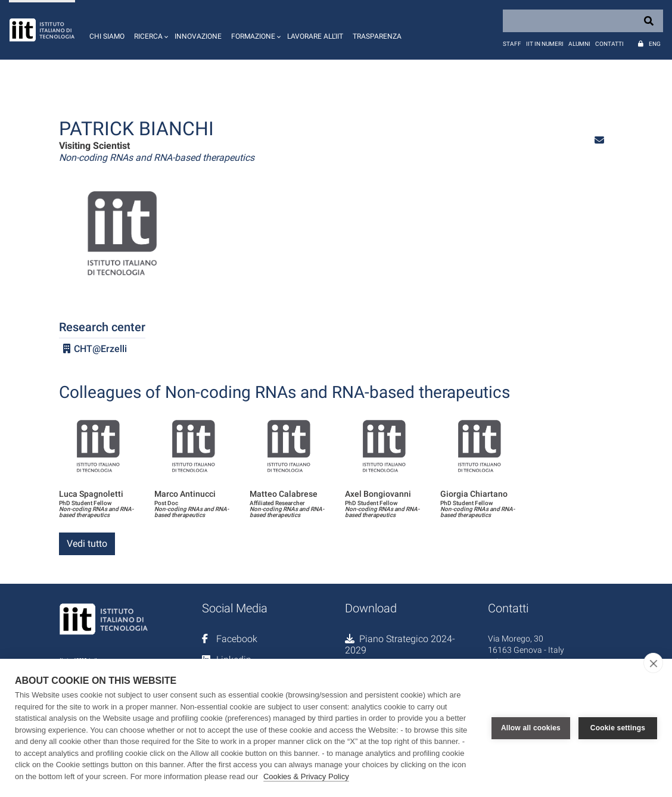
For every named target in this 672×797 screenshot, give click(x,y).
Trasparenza (377, 36)
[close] (653, 663)
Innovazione (198, 36)
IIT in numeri (545, 44)
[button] (150, 30)
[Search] (583, 21)
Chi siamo (107, 36)
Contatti (609, 44)
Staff (512, 44)
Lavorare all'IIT (315, 36)
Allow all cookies (531, 728)
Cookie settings (618, 728)
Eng (655, 44)
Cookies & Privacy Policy (306, 776)
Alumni (579, 44)
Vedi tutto (87, 544)
